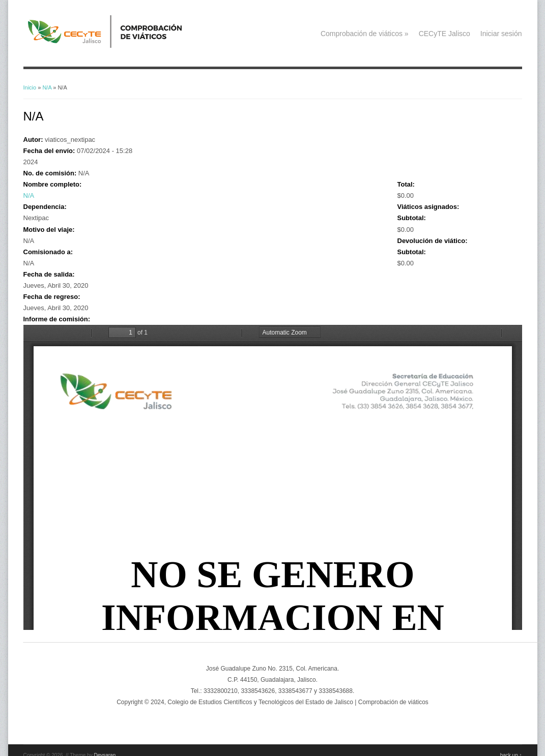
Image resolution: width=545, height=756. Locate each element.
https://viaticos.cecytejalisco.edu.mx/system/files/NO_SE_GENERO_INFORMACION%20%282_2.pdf (273, 477)
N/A (47, 87)
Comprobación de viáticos (365, 34)
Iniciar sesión (501, 34)
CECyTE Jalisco (444, 34)
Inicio (30, 87)
